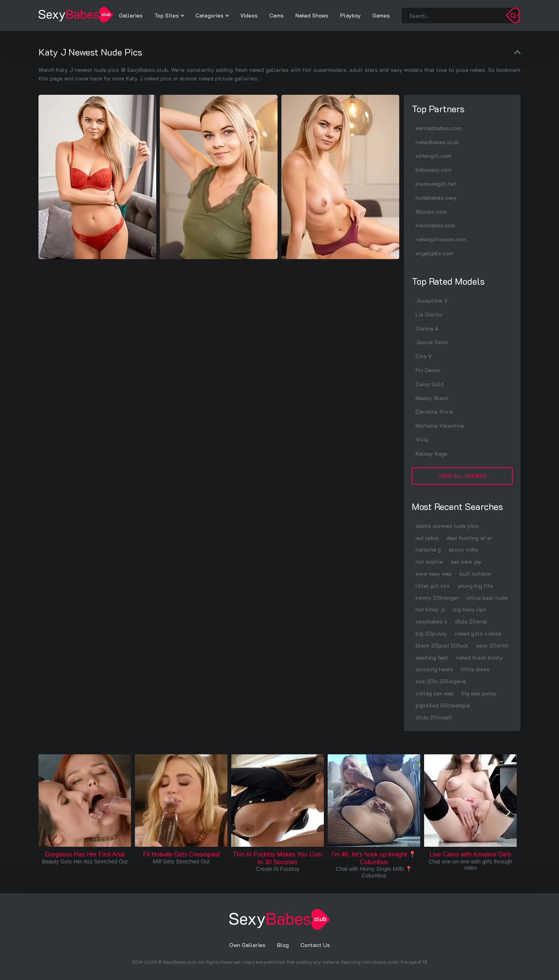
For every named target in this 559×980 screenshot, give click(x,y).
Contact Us (315, 945)
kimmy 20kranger (437, 598)
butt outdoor (476, 574)
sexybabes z (431, 621)
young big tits (475, 586)
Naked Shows (312, 15)
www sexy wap (434, 574)
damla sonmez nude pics (447, 526)
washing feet (432, 657)
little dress (475, 669)
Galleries (131, 15)
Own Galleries (247, 945)
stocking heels (434, 669)
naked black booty (479, 657)
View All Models (462, 476)
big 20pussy (431, 633)
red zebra (427, 538)
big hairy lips (470, 609)
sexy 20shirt (492, 645)
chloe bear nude (487, 598)
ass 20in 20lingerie (441, 681)
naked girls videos (478, 633)
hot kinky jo (431, 609)
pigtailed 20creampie (443, 705)
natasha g (428, 549)
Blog (283, 945)
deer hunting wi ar (469, 538)
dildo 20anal (471, 621)
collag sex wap (435, 693)
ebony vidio (463, 549)
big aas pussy (479, 693)
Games (381, 15)
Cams (277, 15)
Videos (249, 15)
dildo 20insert (434, 717)
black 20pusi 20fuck (442, 645)
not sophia (429, 561)
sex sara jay (466, 561)
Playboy (350, 15)
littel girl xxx (433, 586)
